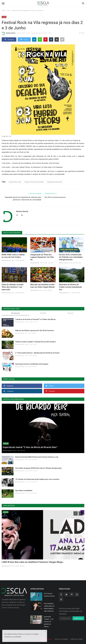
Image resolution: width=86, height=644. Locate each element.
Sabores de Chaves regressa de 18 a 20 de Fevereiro (35, 330)
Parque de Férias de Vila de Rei (34, 182)
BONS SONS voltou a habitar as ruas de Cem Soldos (13, 256)
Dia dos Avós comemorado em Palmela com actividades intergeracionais (71, 257)
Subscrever (78, 618)
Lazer (8, 10)
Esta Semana (15, 313)
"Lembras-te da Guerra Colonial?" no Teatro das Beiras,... (36, 319)
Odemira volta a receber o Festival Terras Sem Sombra (35, 342)
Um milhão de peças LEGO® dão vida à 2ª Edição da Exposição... (39, 468)
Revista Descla (9, 33)
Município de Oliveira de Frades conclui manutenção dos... (70, 287)
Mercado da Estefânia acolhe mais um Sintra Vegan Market (42, 286)
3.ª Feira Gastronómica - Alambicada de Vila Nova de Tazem (37, 353)
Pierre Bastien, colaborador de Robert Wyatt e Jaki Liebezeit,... (49, 607)
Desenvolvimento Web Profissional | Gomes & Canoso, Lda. (37, 457)
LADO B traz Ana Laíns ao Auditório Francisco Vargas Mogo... (33, 562)
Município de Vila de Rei (55, 182)
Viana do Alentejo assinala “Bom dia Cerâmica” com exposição (13, 287)
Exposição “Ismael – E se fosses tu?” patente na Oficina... (49, 622)
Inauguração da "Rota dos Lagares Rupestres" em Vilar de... (42, 257)
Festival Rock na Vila (15, 182)
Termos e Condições (61, 639)
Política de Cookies (76, 639)
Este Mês (43, 313)
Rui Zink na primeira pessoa (55, 197)
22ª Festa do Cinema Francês (49, 595)
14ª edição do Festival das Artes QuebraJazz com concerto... (38, 479)
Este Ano (71, 313)
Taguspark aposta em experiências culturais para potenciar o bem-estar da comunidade (23, 198)
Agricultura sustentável (24, 491)
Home (3, 10)
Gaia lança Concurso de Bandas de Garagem (32, 364)
